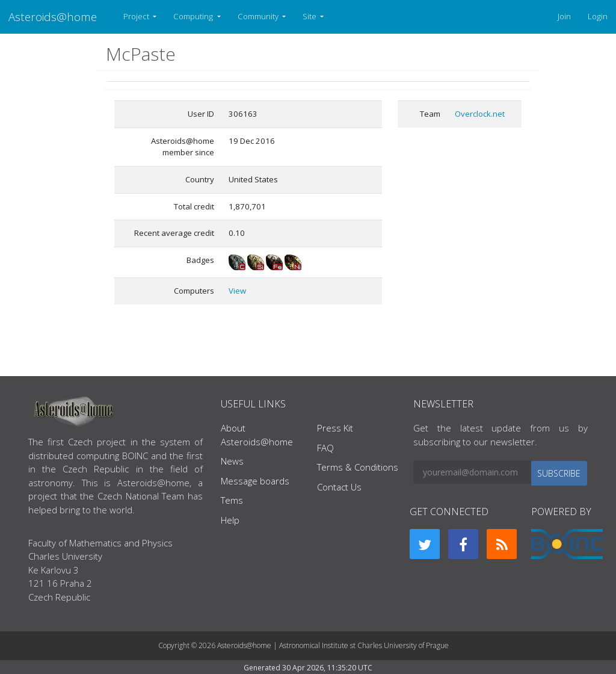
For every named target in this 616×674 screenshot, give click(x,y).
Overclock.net (480, 114)
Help (230, 520)
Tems (232, 500)
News (232, 461)
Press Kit (335, 428)
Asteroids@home (53, 17)
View (237, 291)
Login (598, 16)
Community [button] (259, 16)
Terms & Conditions (358, 467)
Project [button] (137, 16)
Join (564, 16)
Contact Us (339, 487)
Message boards (255, 481)
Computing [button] (194, 16)
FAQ (325, 448)
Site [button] (310, 16)
